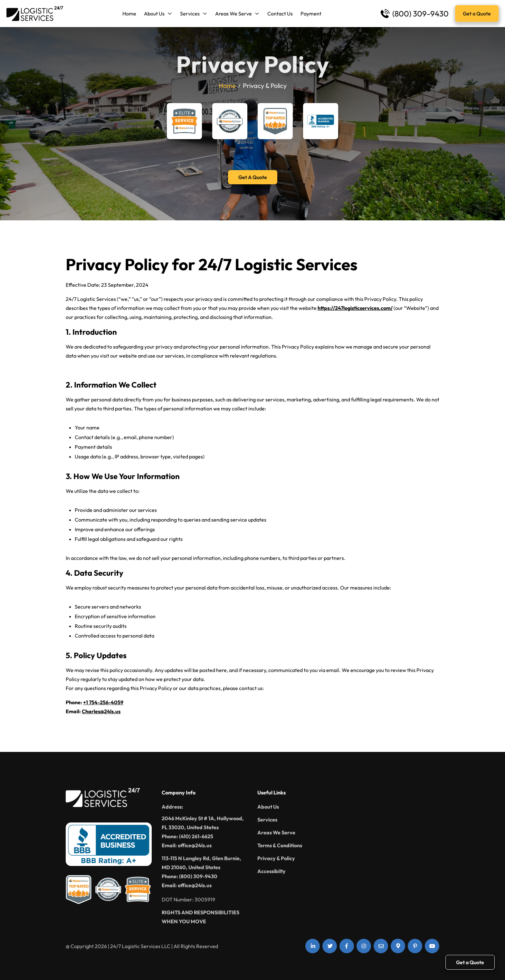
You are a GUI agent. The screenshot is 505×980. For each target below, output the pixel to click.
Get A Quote (253, 177)
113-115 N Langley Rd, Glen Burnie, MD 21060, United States (201, 863)
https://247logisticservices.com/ (355, 308)
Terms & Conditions (280, 845)
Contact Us (280, 14)
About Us (158, 14)
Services (194, 14)
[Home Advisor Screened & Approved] (230, 121)
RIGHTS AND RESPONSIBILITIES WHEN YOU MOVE (200, 917)
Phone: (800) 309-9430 (190, 876)
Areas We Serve (237, 14)
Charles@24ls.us (101, 711)
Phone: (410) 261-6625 (187, 836)
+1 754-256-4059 (103, 702)
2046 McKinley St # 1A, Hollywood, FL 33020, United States (203, 823)
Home (129, 14)
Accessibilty (272, 871)
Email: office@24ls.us (187, 845)
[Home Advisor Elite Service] (184, 121)
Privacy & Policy (276, 858)
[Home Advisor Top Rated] (275, 121)
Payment (311, 14)
